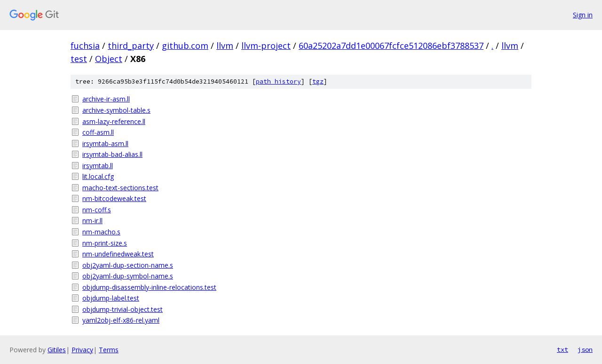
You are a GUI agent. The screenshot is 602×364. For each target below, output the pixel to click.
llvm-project (266, 46)
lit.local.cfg (98, 176)
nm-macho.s (101, 232)
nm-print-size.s (105, 243)
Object (109, 59)
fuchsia (85, 46)
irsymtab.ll (98, 166)
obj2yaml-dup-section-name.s (128, 265)
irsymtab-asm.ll (105, 143)
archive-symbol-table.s (116, 110)
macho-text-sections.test (120, 188)
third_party (131, 46)
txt (562, 349)
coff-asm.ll (98, 132)
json (585, 349)
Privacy (82, 350)
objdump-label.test (111, 298)
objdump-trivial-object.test (123, 309)
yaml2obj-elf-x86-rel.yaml (121, 320)
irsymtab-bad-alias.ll (112, 154)
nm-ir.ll (92, 221)
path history (278, 81)
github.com (185, 46)
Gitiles (57, 350)
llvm (225, 46)
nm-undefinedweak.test (118, 254)
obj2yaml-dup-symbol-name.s (128, 276)
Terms (109, 350)
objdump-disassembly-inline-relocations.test (149, 287)
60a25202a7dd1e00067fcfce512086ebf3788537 (391, 46)
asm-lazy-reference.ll (114, 121)
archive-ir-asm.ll (106, 99)
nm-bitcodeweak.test (114, 198)
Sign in (583, 15)
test (79, 59)
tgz (318, 81)
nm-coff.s (97, 210)
